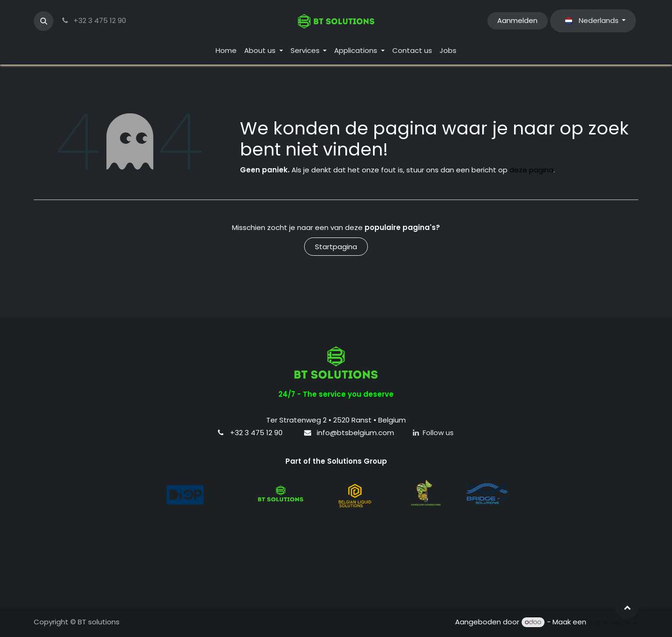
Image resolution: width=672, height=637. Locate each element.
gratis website (613, 622)
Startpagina (336, 247)
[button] (44, 21)
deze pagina (531, 170)
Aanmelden (517, 20)
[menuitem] (226, 51)
